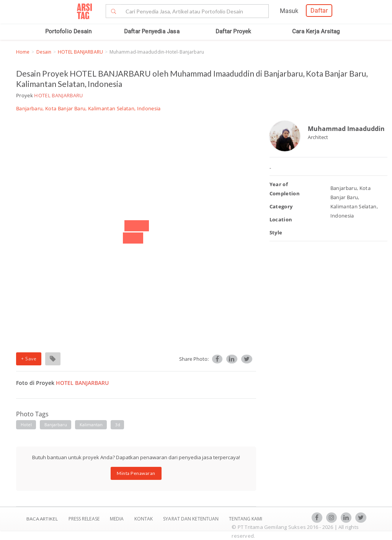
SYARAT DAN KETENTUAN (191, 519)
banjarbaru (56, 425)
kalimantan (91, 425)
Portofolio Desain (68, 31)
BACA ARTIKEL (42, 519)
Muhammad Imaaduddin (346, 129)
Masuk (289, 11)
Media (118, 519)
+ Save (29, 359)
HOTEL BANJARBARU (80, 52)
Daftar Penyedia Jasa (152, 31)
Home (23, 52)
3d (118, 425)
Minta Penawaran (136, 473)
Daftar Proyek (234, 31)
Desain (44, 52)
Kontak (144, 519)
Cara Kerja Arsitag (316, 31)
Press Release (84, 519)
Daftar (319, 11)
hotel (26, 425)
